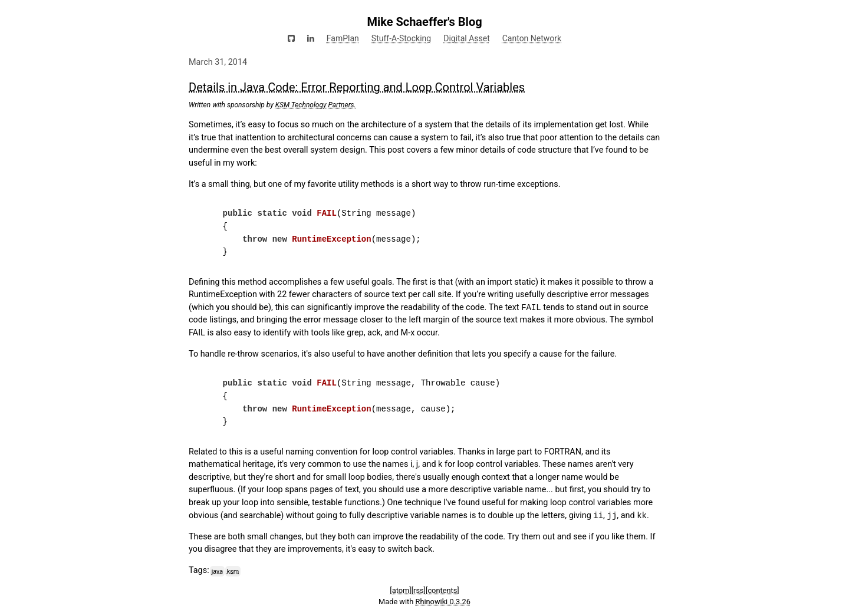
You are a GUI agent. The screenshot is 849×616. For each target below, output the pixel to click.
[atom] (400, 590)
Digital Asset (467, 38)
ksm (233, 571)
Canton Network (532, 38)
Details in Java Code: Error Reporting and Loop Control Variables (357, 87)
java (217, 571)
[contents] (442, 590)
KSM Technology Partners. (316, 105)
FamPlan (343, 38)
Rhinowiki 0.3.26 (443, 602)
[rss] (419, 590)
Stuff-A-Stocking (401, 38)
